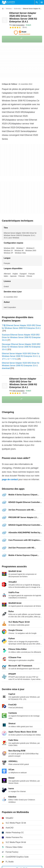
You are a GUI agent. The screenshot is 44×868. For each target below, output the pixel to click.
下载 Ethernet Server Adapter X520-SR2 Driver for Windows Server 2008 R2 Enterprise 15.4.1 (21, 327)
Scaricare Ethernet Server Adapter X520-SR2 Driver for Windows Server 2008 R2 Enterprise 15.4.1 (21, 337)
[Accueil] (3, 9)
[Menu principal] (42, 2)
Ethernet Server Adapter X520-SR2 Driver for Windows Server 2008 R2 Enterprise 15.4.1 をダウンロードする (21, 356)
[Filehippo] (8, 2)
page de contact (10, 479)
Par (17, 25)
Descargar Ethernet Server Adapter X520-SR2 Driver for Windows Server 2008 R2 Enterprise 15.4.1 (21, 347)
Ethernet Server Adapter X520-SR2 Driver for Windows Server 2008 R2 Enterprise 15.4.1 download (21, 366)
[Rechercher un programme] (37, 2)
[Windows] (9, 9)
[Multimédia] (17, 9)
